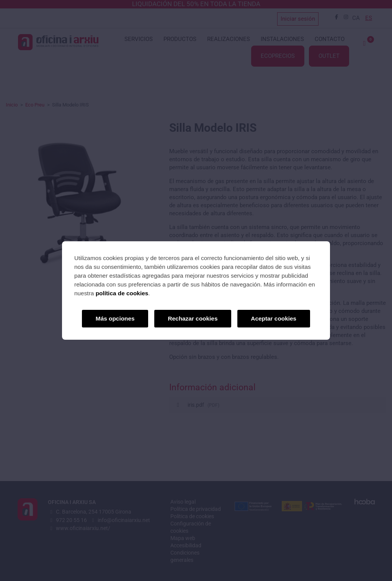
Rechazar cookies (193, 318)
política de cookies (122, 293)
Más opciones (115, 318)
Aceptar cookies (274, 318)
